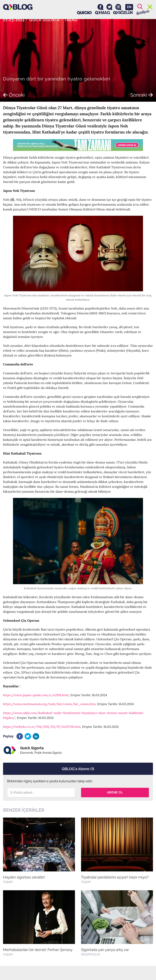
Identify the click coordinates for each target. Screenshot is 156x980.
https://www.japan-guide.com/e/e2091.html (36, 695)
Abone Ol (115, 792)
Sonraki (142, 95)
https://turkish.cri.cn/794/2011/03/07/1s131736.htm (42, 727)
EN (129, 7)
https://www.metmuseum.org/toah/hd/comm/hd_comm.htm (49, 704)
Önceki (14, 95)
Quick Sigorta (44, 20)
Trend (71, 20)
